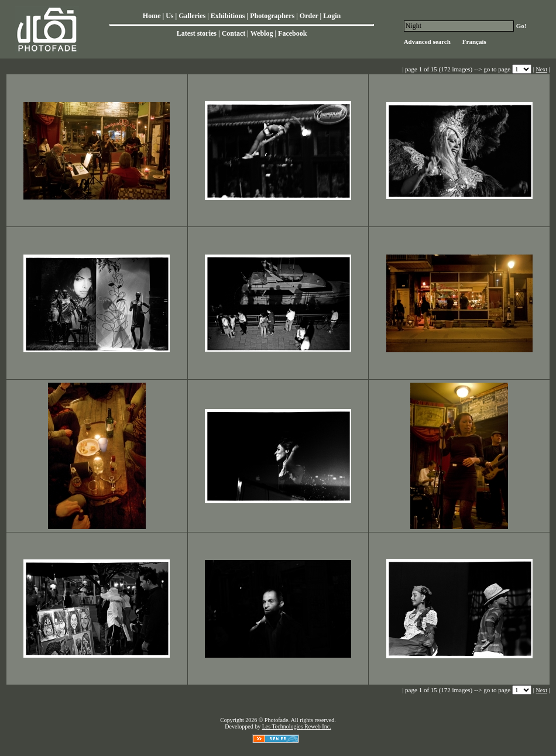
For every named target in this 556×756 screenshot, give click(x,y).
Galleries (192, 16)
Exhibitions (228, 16)
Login (332, 16)
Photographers (272, 16)
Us (169, 16)
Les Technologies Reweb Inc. (297, 726)
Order (309, 16)
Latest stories (197, 33)
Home (152, 16)
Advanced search (427, 42)
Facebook (292, 33)
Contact (234, 33)
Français (474, 42)
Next (542, 69)
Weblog (262, 33)
